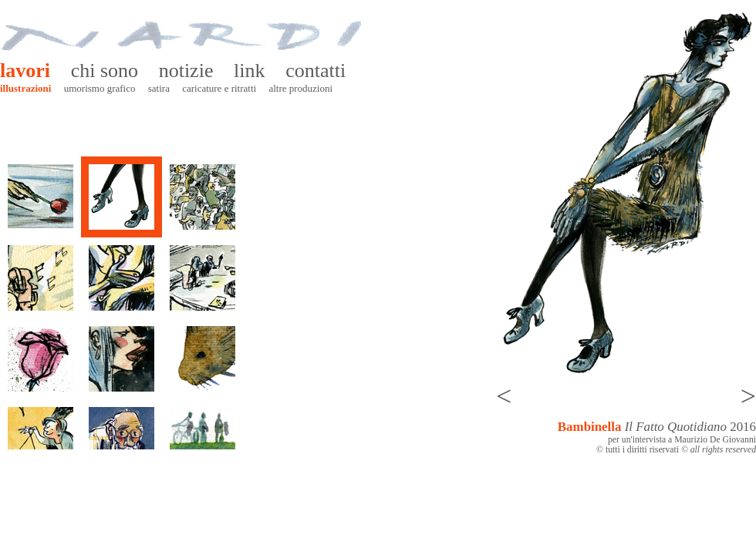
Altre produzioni (300, 88)
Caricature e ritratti (219, 88)
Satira (159, 88)
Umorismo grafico (100, 88)
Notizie (186, 71)
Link (249, 71)
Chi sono (105, 71)
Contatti (316, 71)
